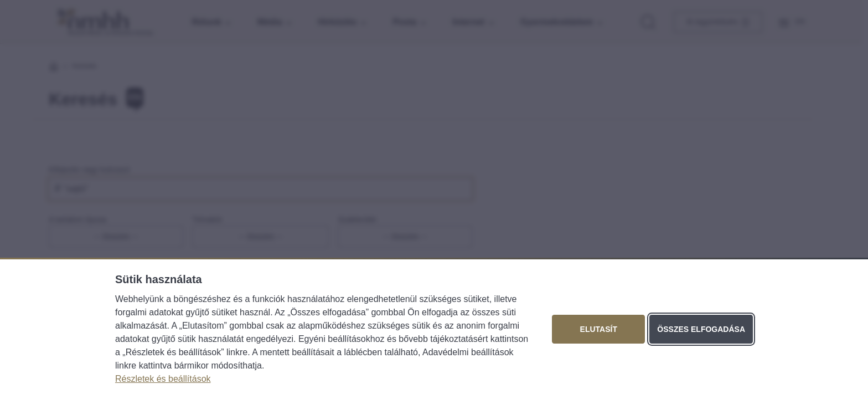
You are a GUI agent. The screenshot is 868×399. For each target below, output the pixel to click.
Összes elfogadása (701, 329)
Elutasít (599, 329)
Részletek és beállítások (163, 379)
